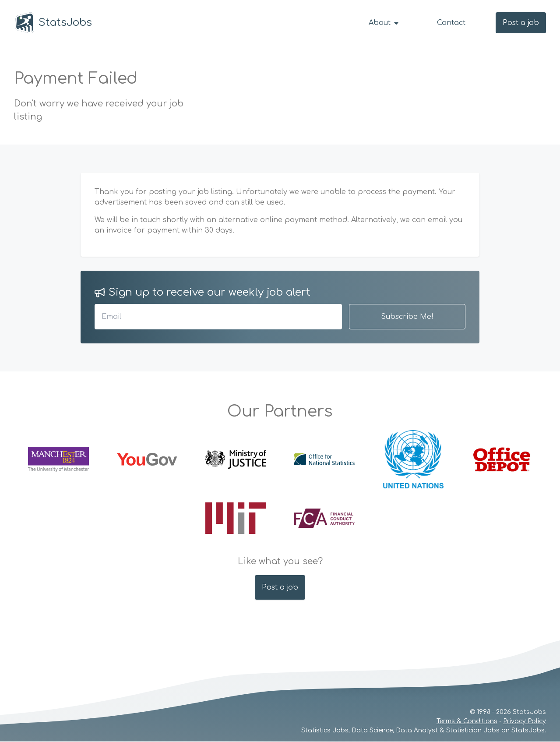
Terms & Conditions (467, 721)
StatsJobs (53, 23)
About (384, 23)
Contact (451, 23)
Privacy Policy (525, 721)
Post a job (521, 23)
